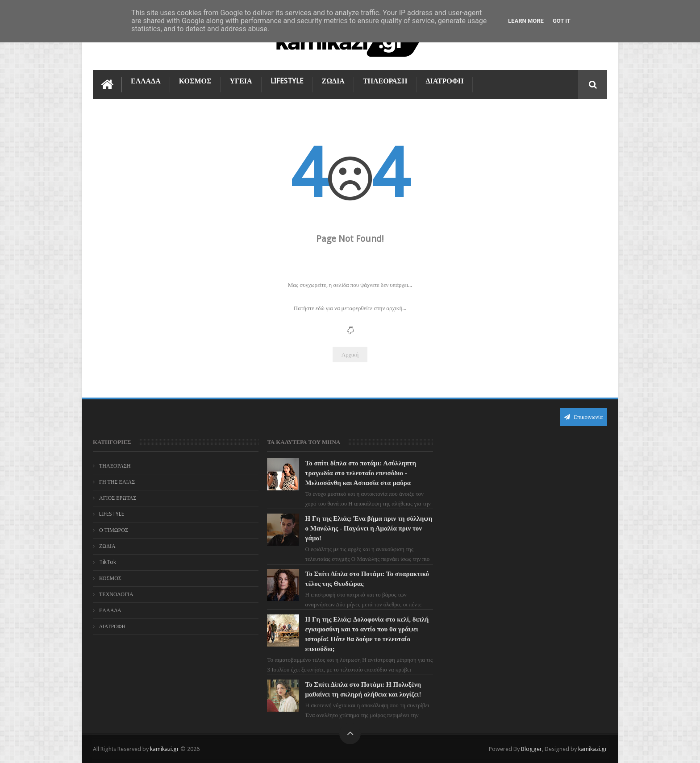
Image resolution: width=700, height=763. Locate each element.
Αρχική (350, 355)
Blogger (531, 749)
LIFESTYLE (287, 81)
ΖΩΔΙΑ (333, 81)
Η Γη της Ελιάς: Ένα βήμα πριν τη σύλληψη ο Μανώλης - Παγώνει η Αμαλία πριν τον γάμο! (369, 528)
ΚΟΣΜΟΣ (195, 81)
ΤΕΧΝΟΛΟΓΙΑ (116, 594)
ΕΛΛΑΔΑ (146, 81)
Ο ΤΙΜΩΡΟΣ (114, 530)
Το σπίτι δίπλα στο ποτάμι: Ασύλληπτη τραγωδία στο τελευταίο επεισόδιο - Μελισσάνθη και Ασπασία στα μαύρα (361, 473)
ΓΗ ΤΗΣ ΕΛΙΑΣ (117, 482)
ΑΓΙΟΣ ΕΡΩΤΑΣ (118, 498)
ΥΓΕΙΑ (241, 81)
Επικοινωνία (583, 417)
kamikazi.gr (165, 749)
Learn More (526, 21)
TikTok (108, 562)
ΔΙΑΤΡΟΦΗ (445, 81)
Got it (562, 21)
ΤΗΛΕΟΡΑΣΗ (385, 81)
